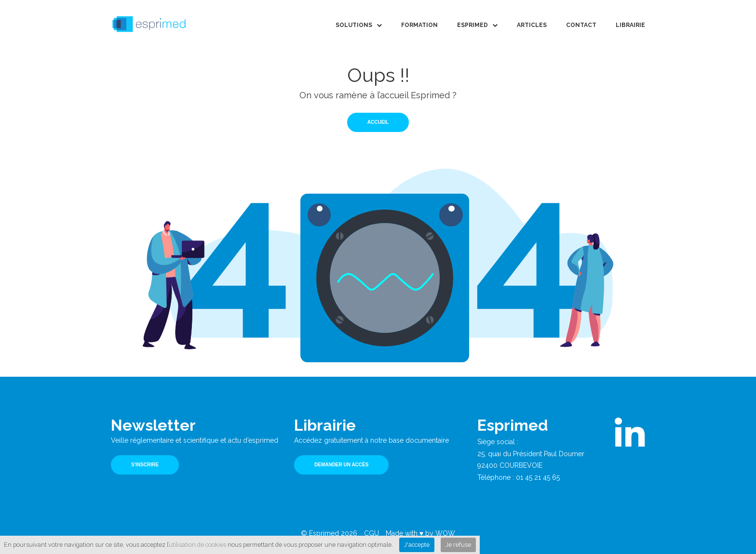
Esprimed (472, 25)
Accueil (378, 122)
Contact (581, 25)
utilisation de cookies (197, 545)
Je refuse (458, 545)
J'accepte (417, 545)
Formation (419, 25)
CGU (371, 533)
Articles (532, 25)
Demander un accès (341, 465)
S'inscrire (145, 465)
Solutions (354, 25)
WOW (445, 533)
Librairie (630, 25)
